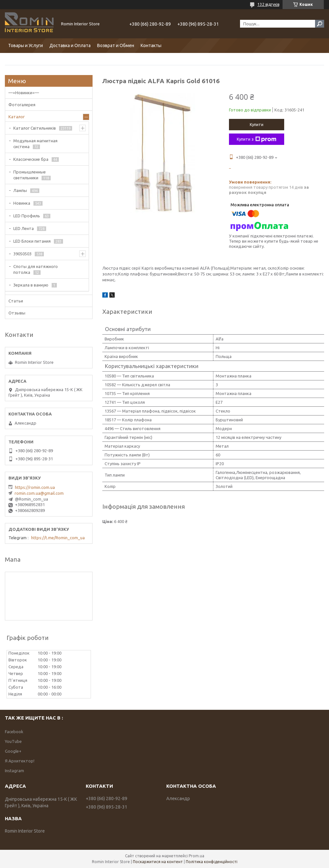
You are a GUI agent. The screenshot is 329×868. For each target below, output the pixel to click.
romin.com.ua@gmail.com (39, 493)
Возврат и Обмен (116, 45)
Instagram (14, 771)
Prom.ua (196, 856)
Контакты (151, 45)
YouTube (13, 741)
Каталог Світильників (35, 128)
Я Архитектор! (20, 761)
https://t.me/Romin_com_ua (58, 538)
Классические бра (31, 159)
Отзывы (17, 313)
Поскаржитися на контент (158, 862)
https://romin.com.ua (35, 487)
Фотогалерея (22, 105)
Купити (257, 124)
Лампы (20, 190)
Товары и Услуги (25, 45)
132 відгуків (268, 4)
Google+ (13, 751)
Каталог (17, 117)
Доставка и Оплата (70, 45)
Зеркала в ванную (31, 285)
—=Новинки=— (24, 93)
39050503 (22, 254)
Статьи (16, 301)
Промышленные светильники (30, 175)
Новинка (22, 203)
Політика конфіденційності (212, 862)
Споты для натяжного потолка (36, 269)
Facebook (14, 732)
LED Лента (24, 228)
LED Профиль (27, 216)
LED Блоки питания (32, 241)
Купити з (257, 139)
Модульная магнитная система (35, 144)
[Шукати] (320, 24)
